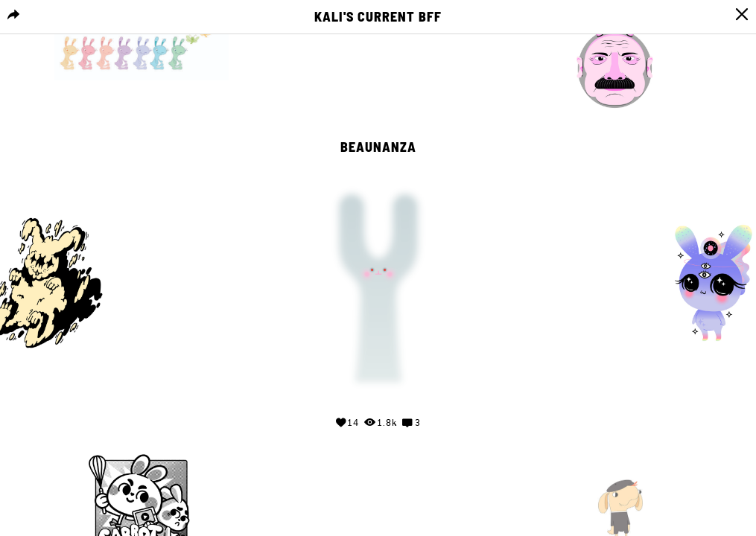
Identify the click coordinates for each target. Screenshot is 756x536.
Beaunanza (378, 147)
